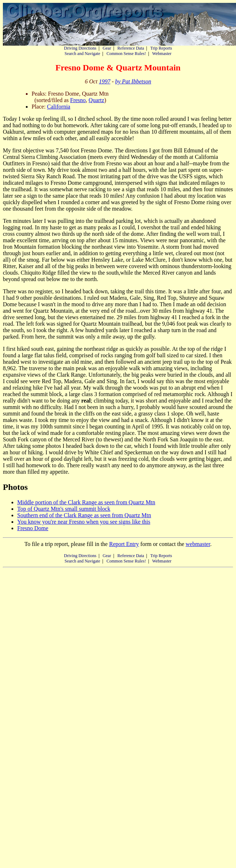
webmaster (198, 544)
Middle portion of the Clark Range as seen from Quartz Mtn (86, 502)
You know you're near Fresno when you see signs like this (84, 522)
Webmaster (162, 54)
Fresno (78, 100)
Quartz (96, 100)
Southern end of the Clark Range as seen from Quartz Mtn (84, 515)
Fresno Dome (33, 528)
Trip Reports (161, 48)
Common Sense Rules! (126, 54)
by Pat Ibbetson (133, 81)
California (59, 107)
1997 (105, 81)
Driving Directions (80, 48)
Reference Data (131, 48)
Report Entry (124, 544)
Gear (107, 48)
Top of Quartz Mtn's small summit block (64, 509)
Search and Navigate (82, 54)
